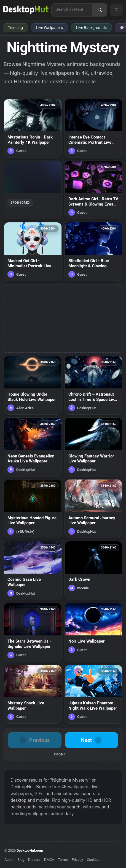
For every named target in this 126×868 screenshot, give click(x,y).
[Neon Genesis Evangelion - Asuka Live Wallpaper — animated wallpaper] (33, 447)
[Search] (100, 10)
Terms (63, 860)
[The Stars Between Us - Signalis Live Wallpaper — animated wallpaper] (33, 632)
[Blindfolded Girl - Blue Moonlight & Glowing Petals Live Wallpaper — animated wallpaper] (94, 252)
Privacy (77, 860)
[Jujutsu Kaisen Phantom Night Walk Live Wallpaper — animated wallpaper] (94, 694)
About (9, 860)
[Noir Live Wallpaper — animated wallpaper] (94, 632)
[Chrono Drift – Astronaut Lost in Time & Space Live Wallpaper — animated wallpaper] (94, 385)
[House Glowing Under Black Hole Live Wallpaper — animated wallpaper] (33, 385)
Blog (21, 860)
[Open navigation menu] (116, 10)
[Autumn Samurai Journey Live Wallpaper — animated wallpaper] (94, 509)
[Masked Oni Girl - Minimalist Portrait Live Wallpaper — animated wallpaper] (33, 252)
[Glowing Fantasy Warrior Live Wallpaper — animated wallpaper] (94, 447)
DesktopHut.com (30, 850)
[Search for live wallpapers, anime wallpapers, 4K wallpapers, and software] (72, 9)
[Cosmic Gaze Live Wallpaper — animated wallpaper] (33, 571)
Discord (34, 860)
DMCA (49, 860)
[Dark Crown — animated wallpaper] (94, 571)
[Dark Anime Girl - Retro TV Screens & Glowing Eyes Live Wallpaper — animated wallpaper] (94, 190)
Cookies (93, 860)
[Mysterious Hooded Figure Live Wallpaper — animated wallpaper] (33, 509)
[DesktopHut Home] (26, 10)
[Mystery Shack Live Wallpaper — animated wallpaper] (33, 694)
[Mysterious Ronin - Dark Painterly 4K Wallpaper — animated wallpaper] (33, 128)
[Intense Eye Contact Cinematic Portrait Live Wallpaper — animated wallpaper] (94, 128)
